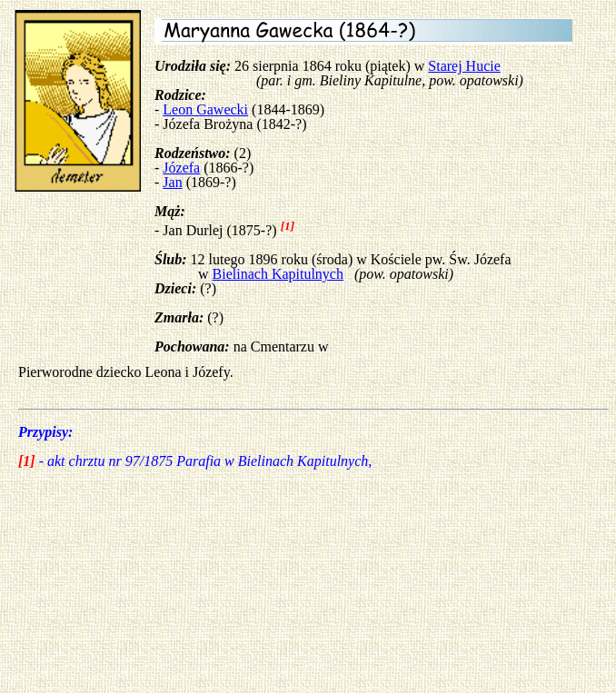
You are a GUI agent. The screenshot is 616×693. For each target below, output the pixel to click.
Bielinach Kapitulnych (278, 274)
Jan (172, 182)
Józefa (181, 168)
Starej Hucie (464, 66)
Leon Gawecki (205, 109)
